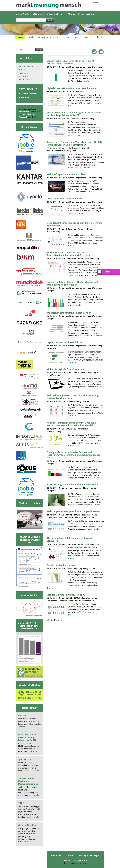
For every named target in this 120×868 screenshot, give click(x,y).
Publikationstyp (29, 93)
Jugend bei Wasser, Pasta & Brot (64, 342)
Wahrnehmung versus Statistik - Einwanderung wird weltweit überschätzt (73, 397)
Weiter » (59, 620)
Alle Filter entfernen (26, 80)
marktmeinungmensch (49, 5)
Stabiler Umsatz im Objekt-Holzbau (66, 595)
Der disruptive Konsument (61, 565)
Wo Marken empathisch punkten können (69, 313)
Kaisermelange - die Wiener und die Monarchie (72, 484)
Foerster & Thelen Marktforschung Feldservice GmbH (27, 737)
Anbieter (25, 98)
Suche (39, 49)
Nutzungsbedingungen (89, 856)
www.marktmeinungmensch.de (75, 860)
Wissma (22, 715)
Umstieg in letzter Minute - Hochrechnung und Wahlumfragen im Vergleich (72, 283)
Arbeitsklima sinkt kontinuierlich (65, 199)
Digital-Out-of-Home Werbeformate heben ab (72, 88)
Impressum (56, 856)
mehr (87, 81)
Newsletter (98, 2)
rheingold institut (27, 825)
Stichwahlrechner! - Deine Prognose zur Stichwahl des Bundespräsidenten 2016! (74, 114)
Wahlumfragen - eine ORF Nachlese (66, 174)
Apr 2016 (23, 76)
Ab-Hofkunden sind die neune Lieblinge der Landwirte (70, 539)
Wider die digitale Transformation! (66, 369)
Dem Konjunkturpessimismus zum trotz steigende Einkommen (74, 224)
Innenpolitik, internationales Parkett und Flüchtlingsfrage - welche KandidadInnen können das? (74, 455)
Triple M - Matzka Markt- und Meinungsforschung (28, 781)
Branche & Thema (29, 89)
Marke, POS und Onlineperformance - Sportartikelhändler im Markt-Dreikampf (69, 254)
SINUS (21, 803)
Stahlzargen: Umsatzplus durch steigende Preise (73, 511)
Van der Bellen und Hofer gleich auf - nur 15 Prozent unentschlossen (71, 62)
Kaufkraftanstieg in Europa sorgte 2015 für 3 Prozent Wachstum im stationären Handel (71, 424)
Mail (94, 52)
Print (101, 52)
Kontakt (70, 856)
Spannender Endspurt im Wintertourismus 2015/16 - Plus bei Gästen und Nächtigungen (75, 143)
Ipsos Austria (25, 759)
